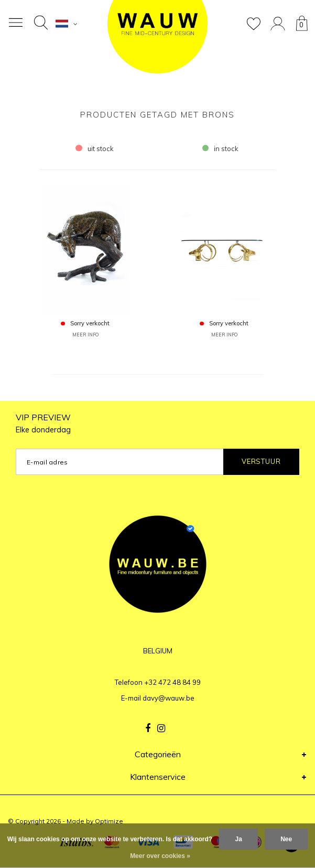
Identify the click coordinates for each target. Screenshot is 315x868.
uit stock (95, 149)
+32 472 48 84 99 (172, 682)
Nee (286, 839)
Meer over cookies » (160, 856)
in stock (221, 149)
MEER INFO (85, 335)
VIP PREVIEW (43, 423)
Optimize (109, 821)
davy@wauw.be (169, 698)
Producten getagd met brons (157, 115)
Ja (238, 839)
